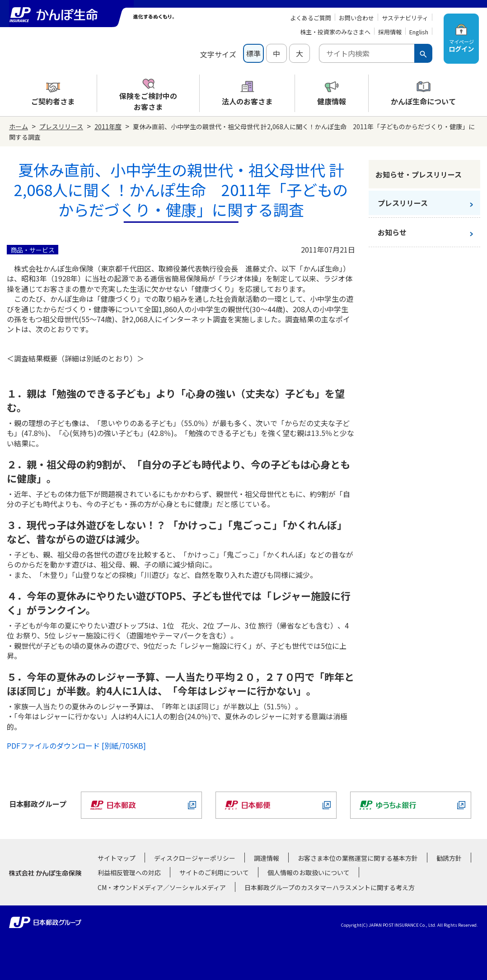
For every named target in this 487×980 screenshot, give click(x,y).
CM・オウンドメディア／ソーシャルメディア (162, 887)
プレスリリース (61, 127)
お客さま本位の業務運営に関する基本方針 (358, 858)
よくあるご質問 (311, 18)
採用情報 (390, 32)
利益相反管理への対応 (129, 872)
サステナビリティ (405, 18)
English (419, 32)
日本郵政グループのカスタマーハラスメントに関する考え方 (330, 887)
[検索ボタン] (423, 53)
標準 (253, 53)
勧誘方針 (449, 858)
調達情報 (267, 858)
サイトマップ (117, 858)
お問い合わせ (356, 18)
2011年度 (108, 127)
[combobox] (367, 53)
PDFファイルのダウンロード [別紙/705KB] (76, 746)
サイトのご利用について (214, 872)
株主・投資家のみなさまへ (335, 32)
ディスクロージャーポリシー (195, 858)
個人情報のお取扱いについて (309, 872)
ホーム (19, 127)
